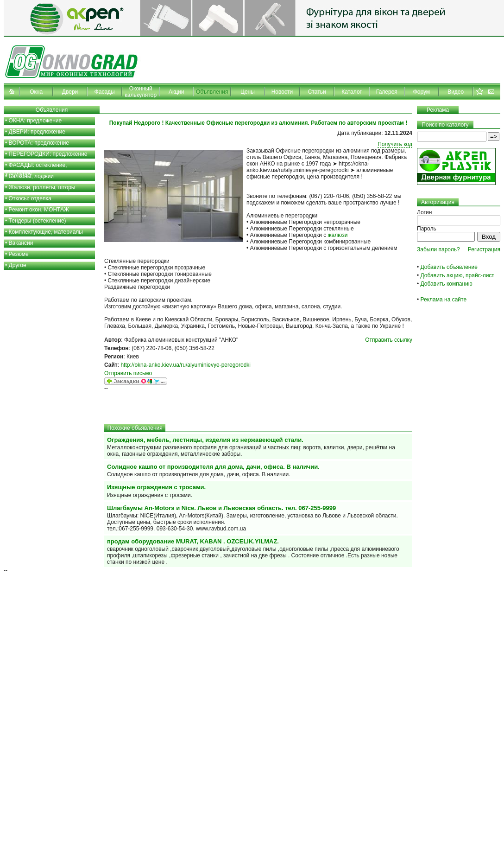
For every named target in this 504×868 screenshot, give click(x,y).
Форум (422, 92)
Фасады (105, 92)
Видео (456, 92)
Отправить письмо (128, 373)
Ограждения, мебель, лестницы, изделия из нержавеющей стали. (205, 440)
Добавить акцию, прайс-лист (457, 275)
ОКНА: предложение (35, 121)
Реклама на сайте (444, 300)
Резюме (19, 254)
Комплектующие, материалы (46, 232)
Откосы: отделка (30, 198)
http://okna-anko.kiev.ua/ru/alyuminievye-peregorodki (186, 365)
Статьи (317, 92)
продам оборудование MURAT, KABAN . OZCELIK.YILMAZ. (193, 541)
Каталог (352, 92)
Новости (282, 92)
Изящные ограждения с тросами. (156, 487)
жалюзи (338, 235)
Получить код (395, 144)
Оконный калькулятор (141, 92)
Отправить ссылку (389, 340)
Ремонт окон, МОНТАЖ (39, 210)
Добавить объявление (449, 267)
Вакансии (21, 243)
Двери (70, 92)
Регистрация (484, 249)
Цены (248, 92)
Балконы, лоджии (31, 176)
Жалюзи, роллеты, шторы (42, 187)
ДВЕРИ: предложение (37, 132)
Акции (176, 92)
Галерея (387, 92)
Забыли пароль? (438, 249)
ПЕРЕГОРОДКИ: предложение (48, 154)
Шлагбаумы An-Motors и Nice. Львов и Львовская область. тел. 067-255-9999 (221, 508)
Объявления (212, 92)
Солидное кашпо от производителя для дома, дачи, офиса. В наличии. (213, 467)
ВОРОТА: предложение (39, 143)
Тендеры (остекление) (38, 221)
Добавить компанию (447, 284)
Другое (18, 265)
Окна (36, 92)
